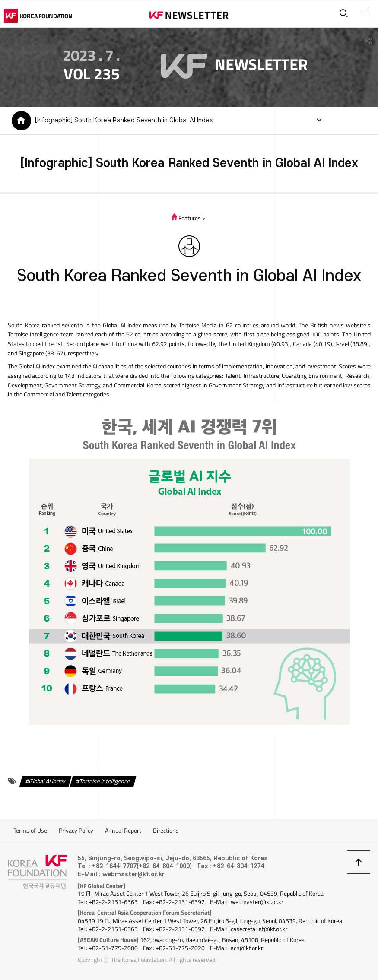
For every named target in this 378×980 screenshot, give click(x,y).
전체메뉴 (364, 13)
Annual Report (123, 831)
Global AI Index (47, 781)
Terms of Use (30, 831)
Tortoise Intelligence (105, 781)
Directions (166, 831)
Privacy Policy (76, 831)
